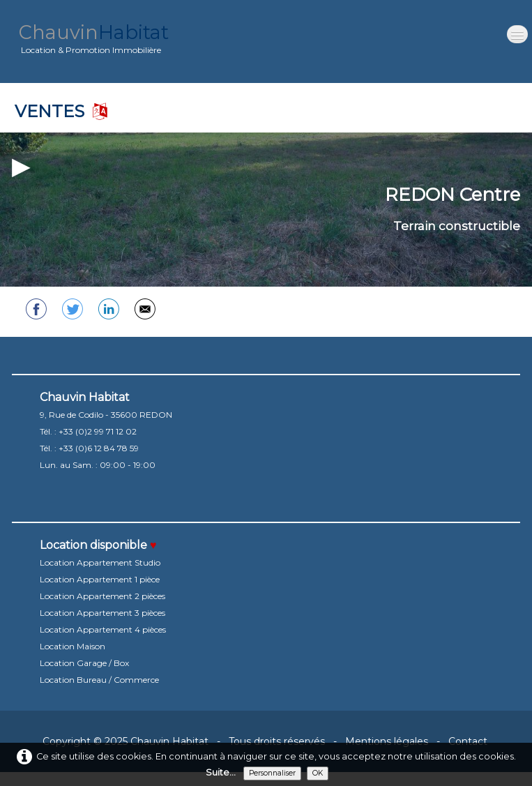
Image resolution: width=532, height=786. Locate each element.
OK (318, 773)
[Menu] (517, 34)
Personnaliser (272, 773)
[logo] (94, 41)
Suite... (221, 772)
